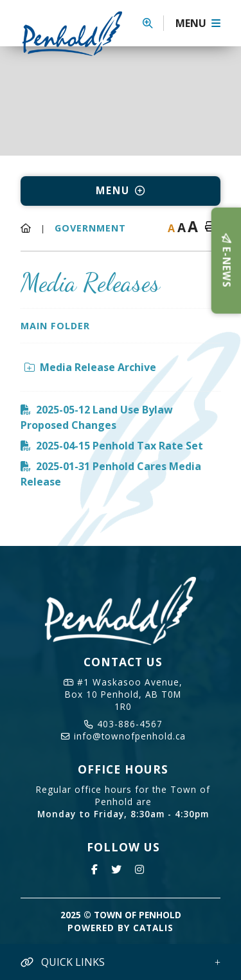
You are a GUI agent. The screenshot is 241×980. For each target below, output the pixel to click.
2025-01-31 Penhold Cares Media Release (111, 474)
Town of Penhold (77, 33)
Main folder (55, 326)
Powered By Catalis (121, 928)
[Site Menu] (121, 191)
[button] (153, 23)
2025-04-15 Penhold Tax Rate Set (120, 446)
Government (90, 228)
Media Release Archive (90, 367)
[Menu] (198, 23)
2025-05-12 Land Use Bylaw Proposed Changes (97, 417)
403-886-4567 (123, 724)
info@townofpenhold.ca (123, 736)
